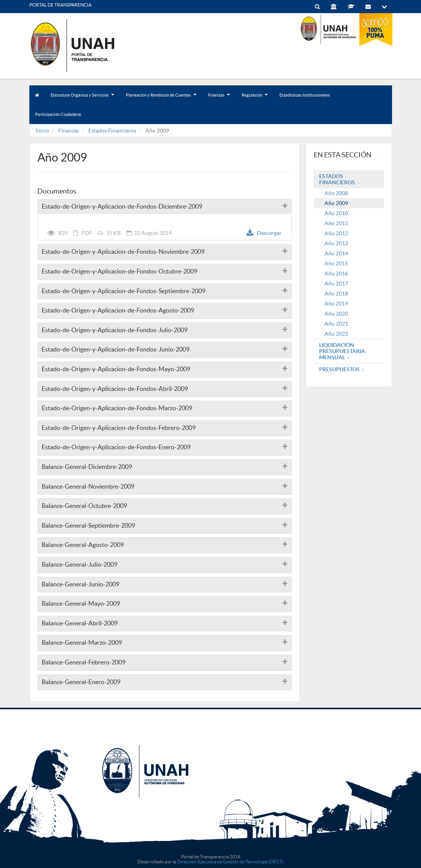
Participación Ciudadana (58, 114)
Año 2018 (336, 294)
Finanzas (219, 99)
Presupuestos (339, 369)
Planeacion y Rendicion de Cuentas (161, 99)
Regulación (255, 99)
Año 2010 (336, 213)
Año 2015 (336, 263)
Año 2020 (336, 314)
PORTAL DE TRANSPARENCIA (60, 5)
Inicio (42, 131)
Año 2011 (336, 223)
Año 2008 (336, 193)
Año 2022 (336, 334)
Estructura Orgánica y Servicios (82, 99)
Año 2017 (336, 284)
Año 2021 (336, 324)
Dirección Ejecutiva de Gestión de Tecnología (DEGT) (230, 862)
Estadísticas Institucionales (305, 95)
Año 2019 (336, 304)
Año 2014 (336, 253)
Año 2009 (336, 203)
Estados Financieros (112, 131)
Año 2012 (336, 233)
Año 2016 (336, 273)
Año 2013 (336, 243)
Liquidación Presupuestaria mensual (342, 351)
